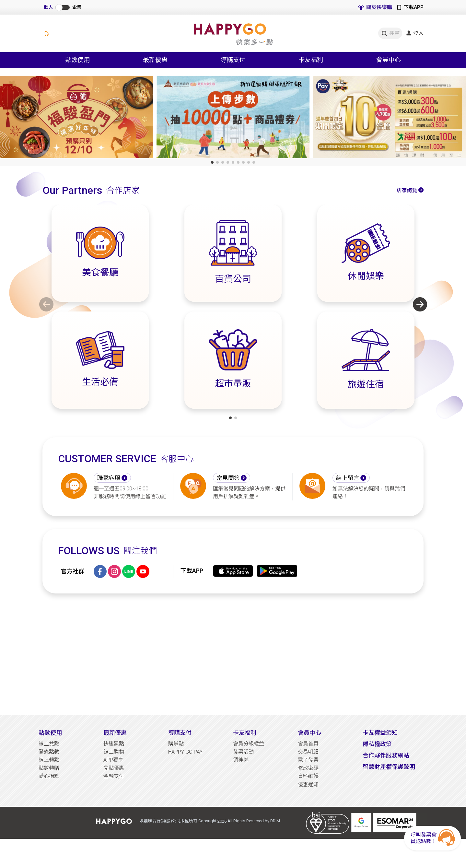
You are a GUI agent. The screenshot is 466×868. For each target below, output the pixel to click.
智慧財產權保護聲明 (389, 767)
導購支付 (180, 733)
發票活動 (243, 752)
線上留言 (348, 478)
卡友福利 (245, 733)
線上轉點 (49, 760)
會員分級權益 (249, 744)
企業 (77, 7)
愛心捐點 (49, 776)
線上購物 (114, 752)
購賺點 (176, 744)
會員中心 (309, 733)
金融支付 (114, 776)
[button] (212, 162)
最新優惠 (115, 733)
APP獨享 (113, 760)
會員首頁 (308, 744)
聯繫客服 (109, 478)
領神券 (241, 760)
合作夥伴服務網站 (386, 755)
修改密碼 (308, 768)
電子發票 (308, 760)
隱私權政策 (377, 744)
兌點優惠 (114, 768)
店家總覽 (407, 190)
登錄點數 (49, 752)
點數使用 (50, 733)
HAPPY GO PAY (185, 752)
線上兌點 (49, 744)
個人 (48, 7)
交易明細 (308, 752)
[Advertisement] (233, 654)
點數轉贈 (49, 768)
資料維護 (308, 776)
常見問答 (228, 478)
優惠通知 (308, 785)
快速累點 (114, 744)
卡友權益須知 (380, 733)
